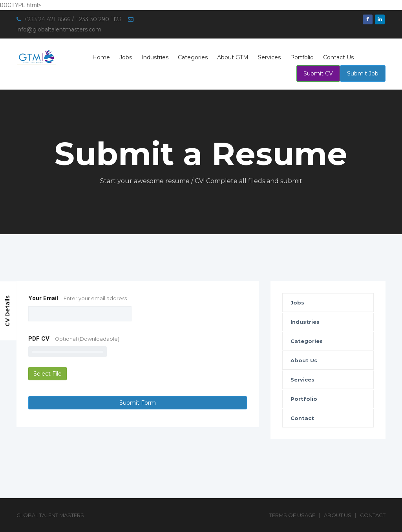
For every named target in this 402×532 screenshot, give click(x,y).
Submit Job (363, 73)
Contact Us (338, 57)
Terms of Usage (292, 515)
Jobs (126, 57)
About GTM (233, 57)
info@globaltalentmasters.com (59, 29)
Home (101, 57)
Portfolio (302, 57)
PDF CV (74, 339)
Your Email (78, 298)
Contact (302, 418)
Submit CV (318, 73)
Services (269, 57)
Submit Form (138, 403)
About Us (304, 360)
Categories (193, 57)
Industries (155, 57)
